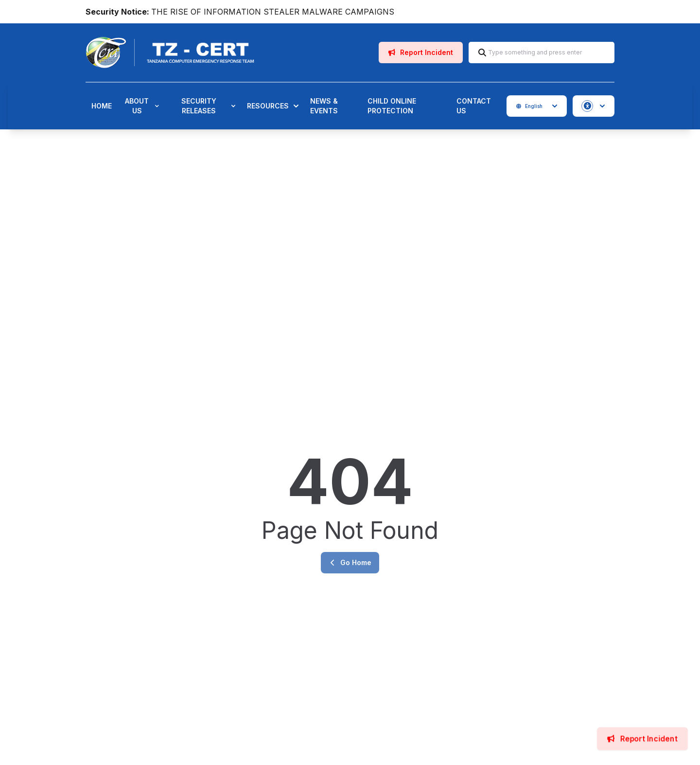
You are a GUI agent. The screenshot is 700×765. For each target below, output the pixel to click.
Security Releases (209, 106)
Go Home (350, 562)
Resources (273, 106)
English (537, 106)
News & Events (324, 106)
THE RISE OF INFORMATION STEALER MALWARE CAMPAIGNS (273, 12)
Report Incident (421, 52)
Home (102, 106)
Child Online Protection (392, 106)
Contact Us (474, 106)
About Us (142, 106)
